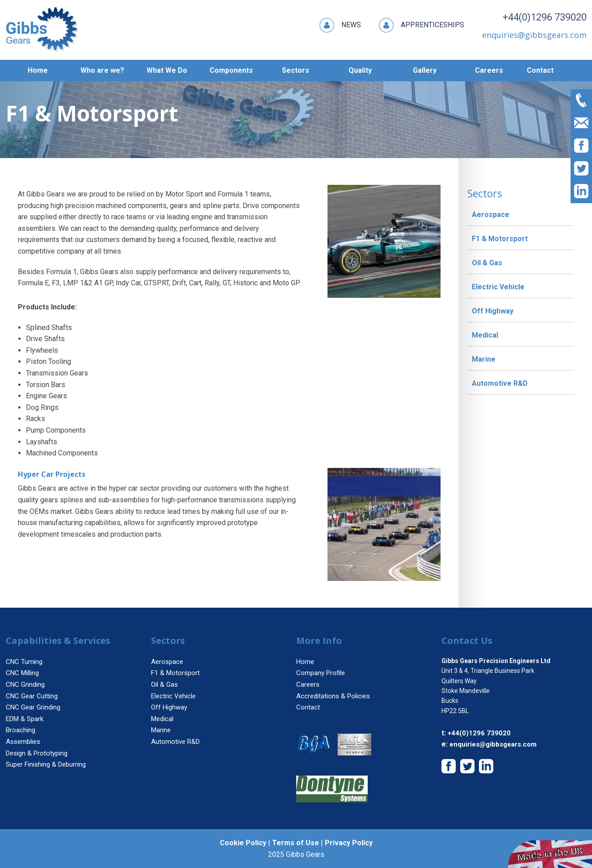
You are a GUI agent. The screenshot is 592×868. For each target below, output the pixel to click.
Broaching (21, 730)
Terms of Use (296, 843)
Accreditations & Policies (333, 696)
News (340, 25)
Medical (485, 335)
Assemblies (23, 742)
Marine (484, 359)
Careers (489, 70)
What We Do (167, 70)
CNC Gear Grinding (33, 707)
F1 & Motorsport (500, 239)
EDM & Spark (25, 719)
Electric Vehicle (498, 287)
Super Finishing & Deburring (46, 764)
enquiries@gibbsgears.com (493, 744)
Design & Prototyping (37, 753)
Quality (360, 70)
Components (231, 70)
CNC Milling (22, 673)
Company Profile (321, 673)
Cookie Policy (243, 843)
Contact (540, 70)
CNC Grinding (25, 684)
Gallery (425, 70)
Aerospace (491, 215)
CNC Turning (24, 662)
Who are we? (102, 70)
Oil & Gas (487, 263)
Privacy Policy (349, 843)
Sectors (296, 70)
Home (38, 70)
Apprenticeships (422, 25)
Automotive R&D (500, 383)
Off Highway (493, 311)
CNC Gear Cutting (32, 696)
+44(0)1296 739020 (541, 19)
